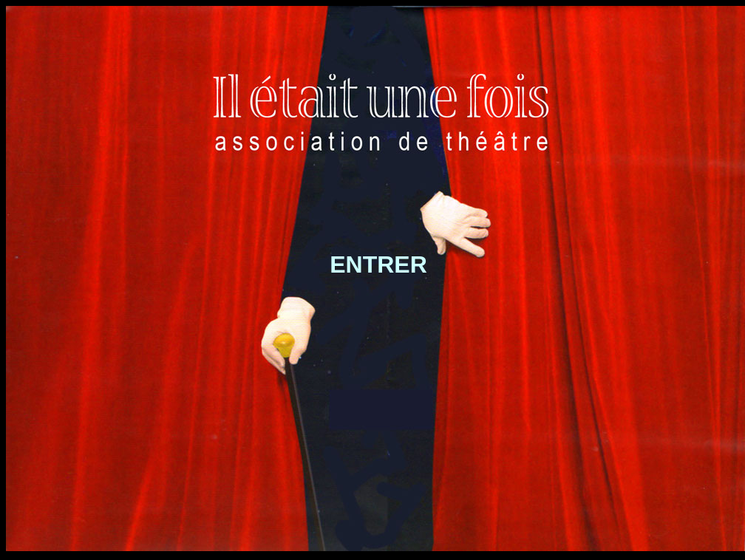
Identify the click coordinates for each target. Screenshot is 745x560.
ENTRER (378, 264)
